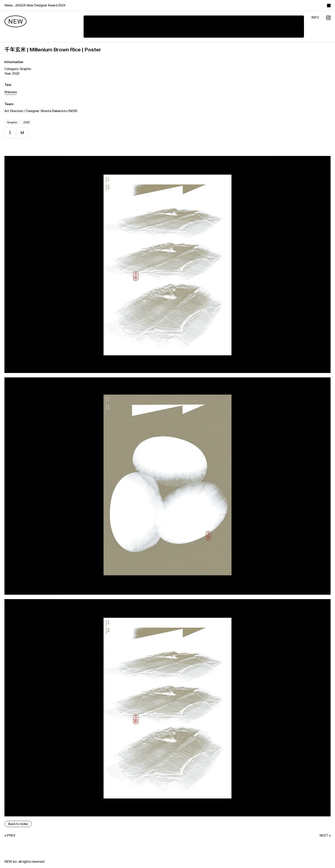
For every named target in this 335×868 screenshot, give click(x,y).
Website (11, 92)
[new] (16, 21)
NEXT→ (325, 836)
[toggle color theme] (329, 6)
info (315, 18)
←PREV (10, 836)
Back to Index (18, 824)
